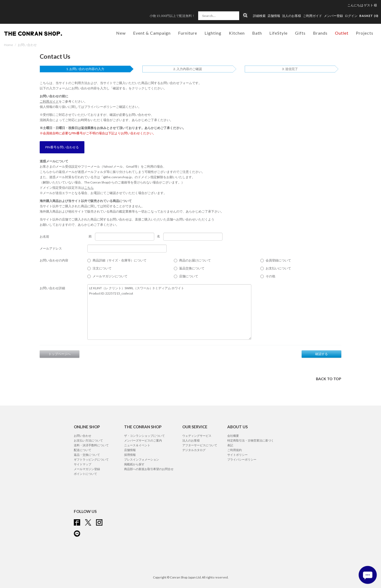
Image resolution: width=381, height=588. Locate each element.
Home (8, 45)
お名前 (44, 236)
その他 (270, 276)
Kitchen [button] (237, 33)
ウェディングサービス (197, 436)
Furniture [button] (188, 33)
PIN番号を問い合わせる (62, 147)
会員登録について (278, 260)
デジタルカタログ (194, 450)
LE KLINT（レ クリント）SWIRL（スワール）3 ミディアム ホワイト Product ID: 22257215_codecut (169, 312)
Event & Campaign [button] (152, 33)
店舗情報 (274, 16)
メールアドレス (51, 248)
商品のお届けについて (195, 260)
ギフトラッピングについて (91, 459)
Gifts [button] (300, 33)
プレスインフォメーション (142, 459)
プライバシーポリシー (100, 107)
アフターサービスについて (200, 445)
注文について (102, 268)
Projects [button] (365, 33)
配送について (83, 450)
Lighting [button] (213, 33)
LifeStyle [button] (278, 33)
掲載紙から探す (134, 464)
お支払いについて (278, 268)
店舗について (189, 276)
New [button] (121, 33)
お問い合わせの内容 (54, 260)
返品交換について (192, 268)
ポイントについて (85, 474)
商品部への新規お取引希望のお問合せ (149, 469)
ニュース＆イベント (137, 445)
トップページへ (60, 354)
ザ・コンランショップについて (144, 436)
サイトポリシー (237, 455)
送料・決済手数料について (91, 445)
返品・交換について (87, 455)
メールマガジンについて (110, 276)
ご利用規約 (235, 450)
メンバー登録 (333, 16)
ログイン (351, 16)
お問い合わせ (83, 436)
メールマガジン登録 (87, 469)
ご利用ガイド (312, 16)
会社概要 (233, 436)
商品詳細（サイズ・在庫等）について (120, 260)
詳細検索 (259, 16)
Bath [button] (257, 33)
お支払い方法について (88, 440)
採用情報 (130, 455)
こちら (89, 188)
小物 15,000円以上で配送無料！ (172, 16)
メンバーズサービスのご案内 (143, 440)
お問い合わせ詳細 (52, 288)
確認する (321, 354)
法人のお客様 (292, 16)
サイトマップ (83, 464)
